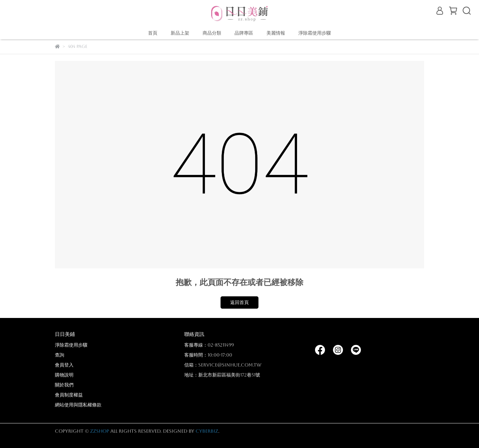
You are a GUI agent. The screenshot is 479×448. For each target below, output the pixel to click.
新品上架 (180, 33)
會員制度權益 (69, 395)
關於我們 (64, 385)
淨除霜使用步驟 (315, 33)
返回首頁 (239, 302)
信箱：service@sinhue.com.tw (223, 365)
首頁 (153, 33)
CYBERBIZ (207, 431)
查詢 (60, 355)
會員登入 (64, 365)
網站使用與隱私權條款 (78, 405)
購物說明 (64, 375)
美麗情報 (276, 33)
